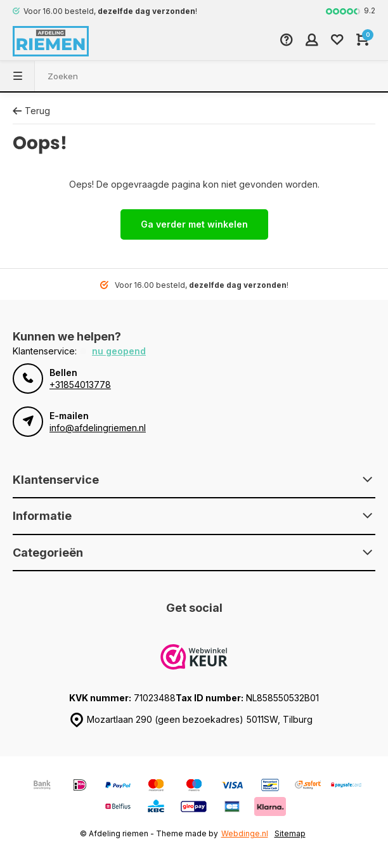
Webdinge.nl (245, 833)
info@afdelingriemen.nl (98, 428)
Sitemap (290, 833)
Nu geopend (119, 351)
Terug (31, 111)
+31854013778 (80, 385)
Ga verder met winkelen (194, 224)
